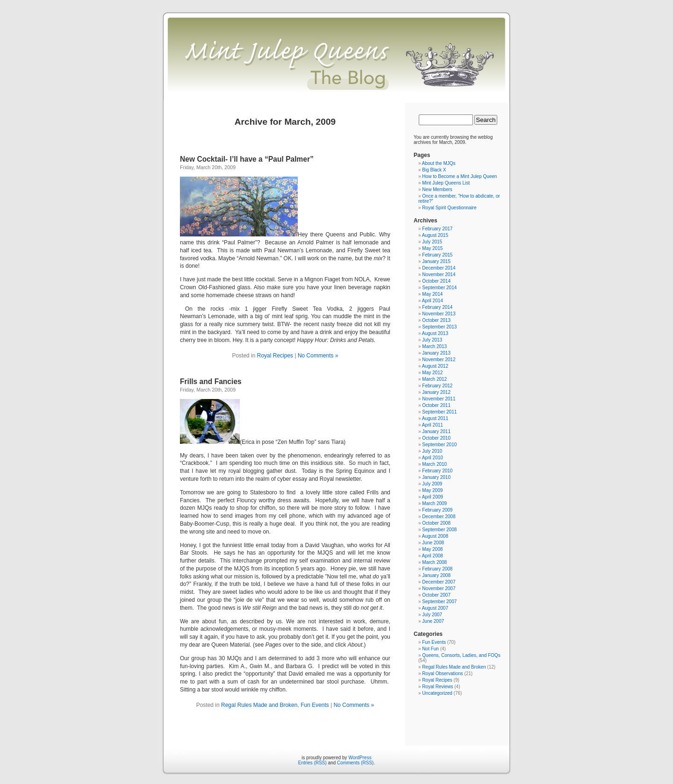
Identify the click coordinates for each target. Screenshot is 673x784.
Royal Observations (442, 674)
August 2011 (435, 418)
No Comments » (318, 356)
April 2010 (433, 458)
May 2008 (432, 549)
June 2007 (433, 621)
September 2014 (439, 288)
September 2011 (439, 412)
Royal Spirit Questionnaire (449, 208)
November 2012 (439, 360)
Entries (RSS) (312, 763)
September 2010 (439, 445)
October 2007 (436, 595)
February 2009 (437, 510)
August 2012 (435, 366)
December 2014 (439, 268)
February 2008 (437, 569)
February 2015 (437, 255)
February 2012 (437, 386)
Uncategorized (437, 693)
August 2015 (435, 235)
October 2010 (436, 438)
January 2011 (436, 431)
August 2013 (435, 333)
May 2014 (432, 294)
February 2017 (437, 229)
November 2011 (439, 399)
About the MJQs (439, 163)
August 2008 (435, 536)
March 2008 (434, 562)
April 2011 (433, 425)
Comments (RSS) (355, 763)
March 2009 (434, 503)
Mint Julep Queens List (446, 183)
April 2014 (433, 301)
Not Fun (430, 649)
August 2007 (435, 608)
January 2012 (436, 392)
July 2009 (432, 484)
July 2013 (432, 340)
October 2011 (436, 405)
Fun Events (315, 705)
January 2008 (436, 575)
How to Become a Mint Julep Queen (459, 176)
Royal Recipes (275, 356)
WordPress (360, 758)
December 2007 (439, 582)
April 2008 (433, 556)
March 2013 (434, 346)
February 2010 (437, 471)
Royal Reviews (437, 687)
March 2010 (434, 464)
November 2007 (439, 588)
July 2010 (432, 451)
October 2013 (436, 320)
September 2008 (439, 530)
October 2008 (436, 523)
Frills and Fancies (211, 381)
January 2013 (436, 353)
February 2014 (437, 307)
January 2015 (436, 261)
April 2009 (433, 497)
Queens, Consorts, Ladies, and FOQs (461, 655)
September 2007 (439, 602)
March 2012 (434, 379)
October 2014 (436, 281)
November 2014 (439, 274)
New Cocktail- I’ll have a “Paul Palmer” (247, 159)
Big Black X (434, 170)
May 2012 (432, 373)
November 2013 (439, 314)
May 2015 (432, 248)
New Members (437, 189)
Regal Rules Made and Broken (259, 705)
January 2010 (436, 477)
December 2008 (439, 517)
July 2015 (432, 242)
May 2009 (432, 490)
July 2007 (432, 615)
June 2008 (433, 543)
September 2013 (439, 327)
